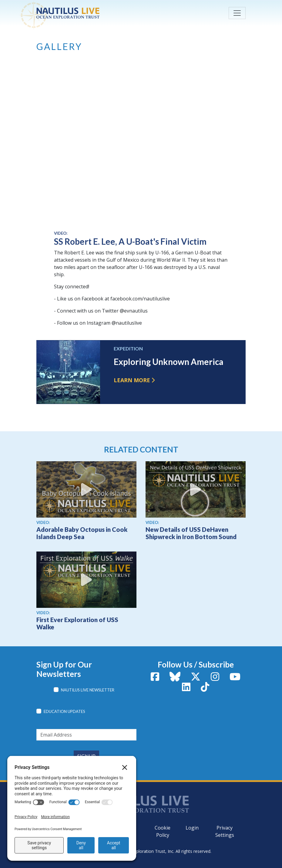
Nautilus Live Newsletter (88, 690)
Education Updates (64, 711)
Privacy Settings (225, 831)
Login (192, 828)
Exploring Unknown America (169, 362)
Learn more (132, 380)
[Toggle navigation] (237, 13)
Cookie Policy (163, 831)
